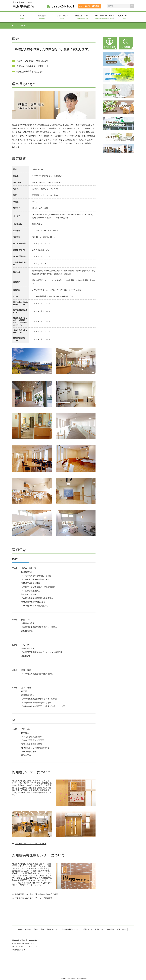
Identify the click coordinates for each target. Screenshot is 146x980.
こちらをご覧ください (41, 244)
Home (20, 929)
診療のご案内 (39, 929)
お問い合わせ (121, 929)
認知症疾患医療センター (71, 929)
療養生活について (53, 929)
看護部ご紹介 (100, 929)
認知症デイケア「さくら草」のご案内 (30, 844)
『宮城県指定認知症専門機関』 (47, 894)
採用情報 (111, 929)
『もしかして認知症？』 (44, 898)
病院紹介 (28, 929)
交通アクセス (88, 929)
